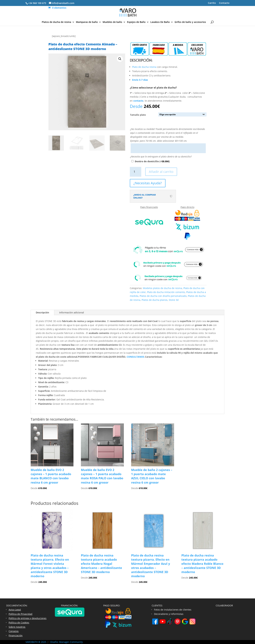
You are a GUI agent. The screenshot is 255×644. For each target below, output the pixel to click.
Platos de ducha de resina (56, 22)
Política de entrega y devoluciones (28, 618)
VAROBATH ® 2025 (36, 642)
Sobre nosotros (17, 627)
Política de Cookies (19, 623)
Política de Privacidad (20, 614)
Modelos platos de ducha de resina (162, 288)
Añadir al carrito (161, 172)
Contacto (224, 3)
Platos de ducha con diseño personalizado (163, 296)
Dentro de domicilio (152, 161)
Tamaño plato (138, 115)
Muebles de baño (112, 22)
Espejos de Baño (136, 22)
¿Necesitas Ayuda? (148, 183)
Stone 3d (174, 300)
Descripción (42, 312)
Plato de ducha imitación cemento (166, 292)
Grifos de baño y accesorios (190, 22)
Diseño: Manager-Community (66, 642)
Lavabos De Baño (160, 22)
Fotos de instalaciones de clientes (173, 610)
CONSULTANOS (135, 357)
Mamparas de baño (87, 22)
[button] (120, 59)
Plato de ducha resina (144, 67)
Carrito (212, 3)
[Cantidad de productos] (136, 172)
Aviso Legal (15, 610)
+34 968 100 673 (37, 3)
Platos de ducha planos (155, 300)
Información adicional (72, 312)
